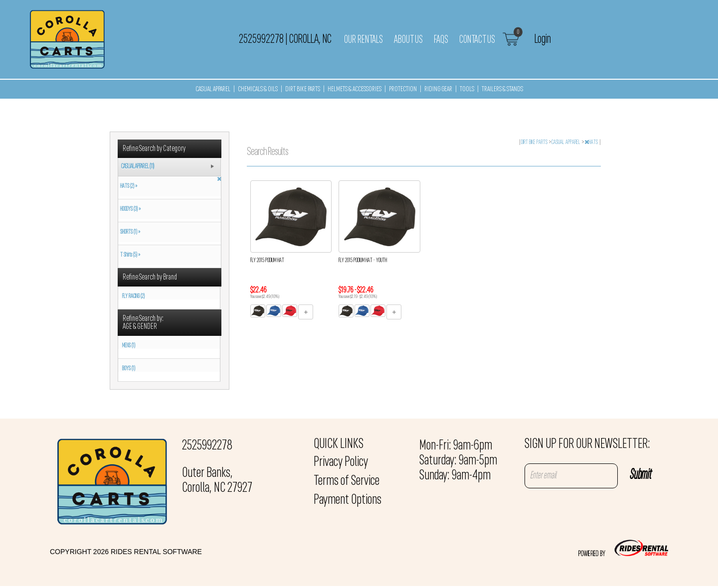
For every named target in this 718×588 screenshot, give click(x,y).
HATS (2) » (128, 186)
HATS (592, 143)
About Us (408, 40)
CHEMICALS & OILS (258, 89)
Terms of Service (347, 481)
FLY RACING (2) (133, 296)
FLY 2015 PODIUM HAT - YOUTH (363, 261)
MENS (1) (129, 346)
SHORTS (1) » (129, 232)
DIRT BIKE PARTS (303, 89)
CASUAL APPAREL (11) (137, 167)
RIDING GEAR (438, 89)
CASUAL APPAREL (213, 89)
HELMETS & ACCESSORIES (355, 89)
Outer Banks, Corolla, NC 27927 (217, 481)
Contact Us (477, 40)
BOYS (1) (129, 369)
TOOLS (467, 89)
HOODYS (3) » (129, 209)
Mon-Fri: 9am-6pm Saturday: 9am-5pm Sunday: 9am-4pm (458, 461)
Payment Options (348, 500)
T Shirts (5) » (129, 255)
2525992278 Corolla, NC (285, 39)
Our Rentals (363, 40)
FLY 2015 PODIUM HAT (267, 261)
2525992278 (207, 446)
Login (543, 39)
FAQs (441, 40)
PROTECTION (403, 89)
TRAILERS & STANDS (502, 89)
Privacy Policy (341, 462)
